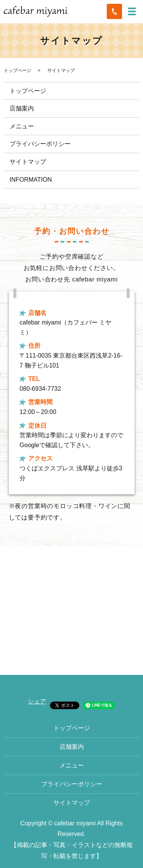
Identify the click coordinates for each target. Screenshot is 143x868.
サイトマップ (28, 162)
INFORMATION (31, 180)
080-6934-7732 (40, 389)
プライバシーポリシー (40, 144)
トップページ (18, 70)
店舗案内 (22, 108)
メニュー (22, 126)
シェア (37, 701)
